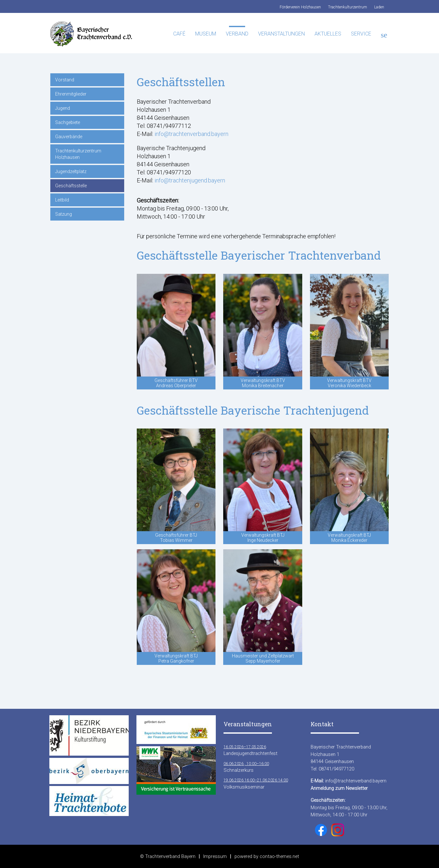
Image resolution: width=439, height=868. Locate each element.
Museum (206, 34)
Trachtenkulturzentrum (348, 7)
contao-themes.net (279, 856)
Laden (379, 7)
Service (361, 34)
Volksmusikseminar (256, 783)
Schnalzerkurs (246, 767)
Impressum (215, 856)
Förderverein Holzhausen (300, 7)
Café (179, 34)
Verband (237, 34)
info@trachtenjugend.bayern (190, 180)
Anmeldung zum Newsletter (339, 788)
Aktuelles (328, 34)
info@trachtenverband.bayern (191, 134)
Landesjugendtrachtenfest (250, 750)
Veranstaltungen (281, 34)
